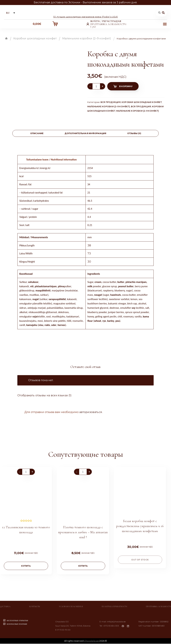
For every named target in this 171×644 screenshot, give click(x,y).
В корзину (126, 87)
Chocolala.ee (91, 641)
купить (26, 566)
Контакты (35, 607)
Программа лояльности (158, 607)
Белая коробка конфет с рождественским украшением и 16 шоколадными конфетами (140, 526)
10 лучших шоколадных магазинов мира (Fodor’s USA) (85, 17)
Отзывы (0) (134, 134)
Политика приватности (114, 607)
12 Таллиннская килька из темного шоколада (26, 530)
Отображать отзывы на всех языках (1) (45, 396)
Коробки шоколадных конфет (35, 39)
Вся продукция (111, 102)
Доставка (5, 607)
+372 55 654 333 (111, 626)
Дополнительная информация (85, 134)
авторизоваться (91, 412)
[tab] (37, 134)
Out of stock (140, 560)
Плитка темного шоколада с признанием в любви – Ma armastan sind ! (83, 533)
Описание (37, 134)
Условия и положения (71, 607)
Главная (6, 39)
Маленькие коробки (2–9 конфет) (87, 39)
